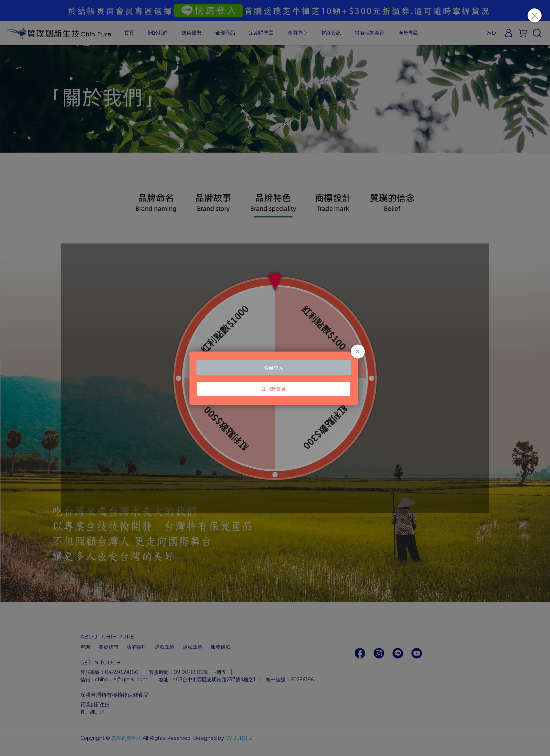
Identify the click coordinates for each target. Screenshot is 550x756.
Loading (275, 378)
